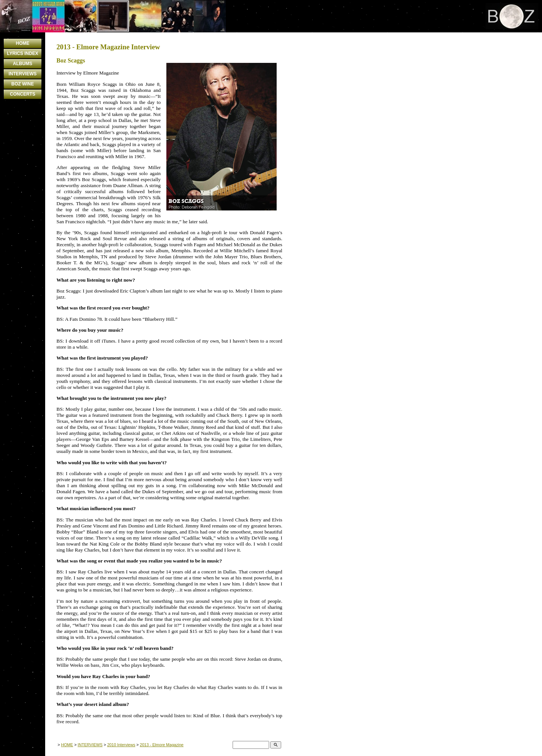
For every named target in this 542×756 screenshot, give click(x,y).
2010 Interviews (121, 745)
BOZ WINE (23, 84)
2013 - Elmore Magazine (161, 745)
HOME (23, 43)
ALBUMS (22, 64)
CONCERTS (22, 94)
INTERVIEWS (23, 74)
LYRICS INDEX (23, 53)
